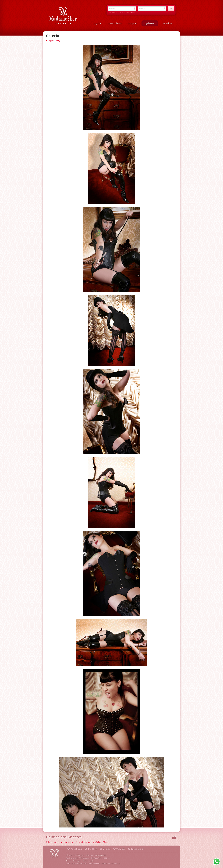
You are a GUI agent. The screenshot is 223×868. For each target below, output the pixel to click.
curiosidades (115, 23)
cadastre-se (113, 13)
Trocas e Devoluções (74, 861)
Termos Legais (88, 861)
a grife (97, 23)
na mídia (168, 23)
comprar (132, 23)
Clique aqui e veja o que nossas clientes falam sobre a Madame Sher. (77, 842)
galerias (150, 23)
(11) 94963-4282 (100, 855)
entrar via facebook (128, 13)
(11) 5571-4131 (79, 855)
